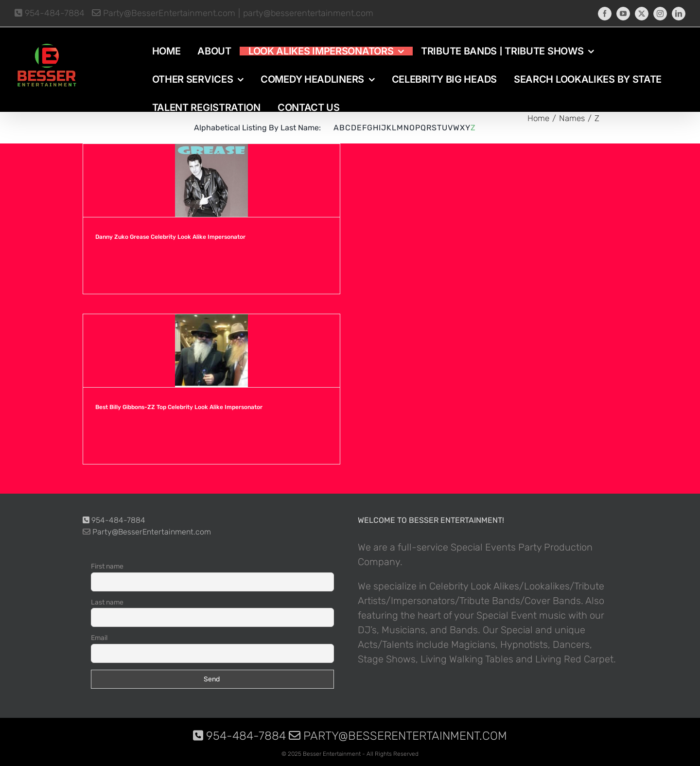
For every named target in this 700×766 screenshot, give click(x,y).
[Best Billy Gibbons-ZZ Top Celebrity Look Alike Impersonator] (211, 351)
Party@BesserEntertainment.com (164, 13)
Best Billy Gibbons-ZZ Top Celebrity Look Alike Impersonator (179, 407)
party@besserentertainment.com (308, 13)
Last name (107, 602)
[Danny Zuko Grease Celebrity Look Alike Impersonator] (211, 180)
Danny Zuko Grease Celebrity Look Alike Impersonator (170, 237)
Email (99, 638)
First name (107, 566)
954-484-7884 (50, 13)
